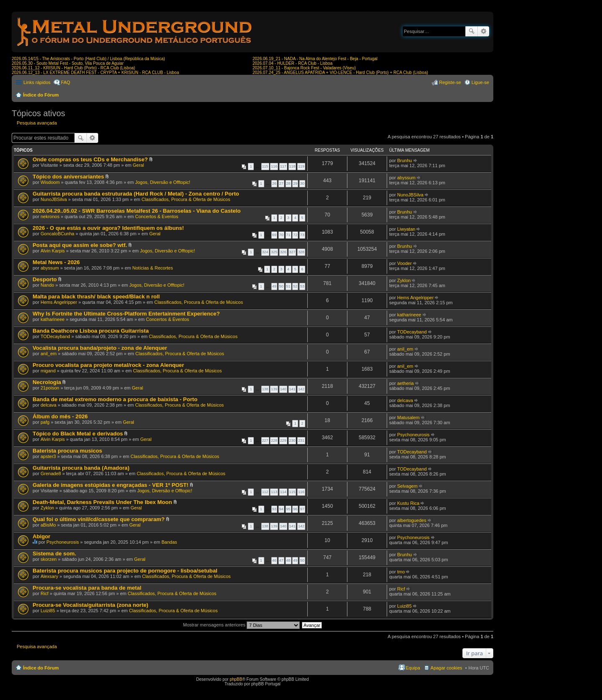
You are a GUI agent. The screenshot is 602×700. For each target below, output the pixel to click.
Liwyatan (406, 229)
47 (281, 560)
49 (274, 286)
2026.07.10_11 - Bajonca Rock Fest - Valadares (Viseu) (304, 68)
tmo (401, 572)
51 (288, 286)
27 (281, 183)
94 (281, 509)
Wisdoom (50, 182)
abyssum (406, 178)
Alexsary (49, 576)
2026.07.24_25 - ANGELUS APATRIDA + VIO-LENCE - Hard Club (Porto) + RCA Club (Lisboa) (340, 73)
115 (265, 166)
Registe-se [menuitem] (450, 82)
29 (295, 183)
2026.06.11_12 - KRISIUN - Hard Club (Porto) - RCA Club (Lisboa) (73, 68)
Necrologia (47, 382)
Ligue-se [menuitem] (480, 82)
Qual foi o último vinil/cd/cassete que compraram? (99, 519)
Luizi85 (48, 611)
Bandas (169, 542)
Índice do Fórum (41, 95)
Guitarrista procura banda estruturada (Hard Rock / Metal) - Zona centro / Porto (136, 194)
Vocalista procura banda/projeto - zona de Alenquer (100, 348)
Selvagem (407, 486)
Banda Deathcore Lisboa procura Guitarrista (91, 331)
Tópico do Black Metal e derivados (78, 434)
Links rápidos (37, 82)
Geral (139, 165)
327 (292, 252)
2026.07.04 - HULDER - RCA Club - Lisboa (292, 63)
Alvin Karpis (53, 251)
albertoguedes (412, 520)
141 (292, 389)
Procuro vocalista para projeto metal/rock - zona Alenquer (108, 365)
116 (274, 166)
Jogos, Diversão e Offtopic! (163, 182)
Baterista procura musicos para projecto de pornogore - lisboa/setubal (125, 571)
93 (274, 509)
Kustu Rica (408, 503)
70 (281, 235)
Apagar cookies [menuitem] (446, 668)
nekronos (50, 216)
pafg (45, 422)
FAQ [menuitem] (66, 82)
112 (265, 492)
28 (288, 183)
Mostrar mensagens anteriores (241, 625)
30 (302, 183)
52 (295, 286)
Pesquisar (472, 31)
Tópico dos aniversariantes (68, 177)
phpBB (236, 679)
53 (302, 286)
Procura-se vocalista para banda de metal (87, 588)
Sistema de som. (54, 554)
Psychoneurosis (413, 435)
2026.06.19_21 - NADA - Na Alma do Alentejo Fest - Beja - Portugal (315, 59)
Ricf (45, 593)
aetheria (406, 383)
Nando (47, 285)
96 (295, 509)
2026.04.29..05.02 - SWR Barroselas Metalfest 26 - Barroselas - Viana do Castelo (136, 211)
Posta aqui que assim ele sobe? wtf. (80, 245)
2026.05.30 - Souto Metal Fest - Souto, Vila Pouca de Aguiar (68, 63)
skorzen (49, 559)
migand (48, 371)
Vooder (404, 263)
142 (301, 389)
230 (292, 440)
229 (283, 440)
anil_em (49, 354)
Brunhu (404, 160)
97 (302, 509)
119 (301, 166)
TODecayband (55, 336)
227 (265, 440)
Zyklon (404, 280)
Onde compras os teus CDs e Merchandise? (90, 159)
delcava (48, 405)
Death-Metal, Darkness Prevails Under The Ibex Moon (102, 502)
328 (301, 252)
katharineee (53, 319)
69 (274, 235)
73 (302, 235)
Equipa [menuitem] (413, 668)
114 (283, 492)
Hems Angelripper (59, 302)
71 (288, 235)
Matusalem (408, 417)
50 (281, 286)
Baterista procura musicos (67, 451)
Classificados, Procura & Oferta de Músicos (186, 199)
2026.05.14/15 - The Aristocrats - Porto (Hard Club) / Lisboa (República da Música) (88, 59)
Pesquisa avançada (483, 31)
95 (288, 509)
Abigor (42, 536)
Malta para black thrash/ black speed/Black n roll (96, 297)
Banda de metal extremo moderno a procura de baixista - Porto (115, 399)
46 (274, 560)
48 (288, 560)
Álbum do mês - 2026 (60, 416)
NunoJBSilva (54, 199)
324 (265, 252)
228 (274, 440)
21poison (50, 388)
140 (283, 389)
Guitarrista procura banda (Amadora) (81, 468)
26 (274, 183)
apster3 (48, 456)
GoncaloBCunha (57, 234)
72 (295, 235)
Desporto (45, 279)
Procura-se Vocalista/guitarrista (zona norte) (91, 605)
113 (274, 492)
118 (292, 166)
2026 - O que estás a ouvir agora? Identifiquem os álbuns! (108, 228)
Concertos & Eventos (157, 216)
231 (301, 440)
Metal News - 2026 (56, 262)
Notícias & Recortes (153, 268)
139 (274, 389)
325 (274, 252)
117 (283, 166)
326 (283, 252)
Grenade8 (51, 473)
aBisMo (48, 525)
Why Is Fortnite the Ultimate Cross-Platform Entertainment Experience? (126, 314)
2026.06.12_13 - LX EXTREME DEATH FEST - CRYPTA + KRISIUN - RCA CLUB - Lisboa (95, 73)
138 (265, 389)
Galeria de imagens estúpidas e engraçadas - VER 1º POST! (111, 485)
